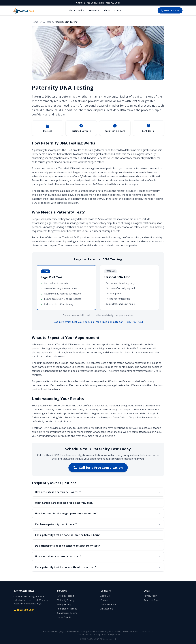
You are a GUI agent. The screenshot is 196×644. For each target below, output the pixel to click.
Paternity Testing (65, 596)
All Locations (107, 609)
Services (94, 10)
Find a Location (77, 10)
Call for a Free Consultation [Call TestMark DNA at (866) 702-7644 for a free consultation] (98, 468)
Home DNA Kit (64, 617)
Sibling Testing (64, 604)
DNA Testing (46, 22)
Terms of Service (152, 600)
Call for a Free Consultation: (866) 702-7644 (98, 3)
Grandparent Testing (67, 613)
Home (35, 22)
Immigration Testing (67, 609)
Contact (119, 10)
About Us (105, 596)
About (107, 10)
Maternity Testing (66, 600)
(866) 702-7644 (170, 10)
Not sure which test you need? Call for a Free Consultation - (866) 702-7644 (98, 322)
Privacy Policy (151, 596)
